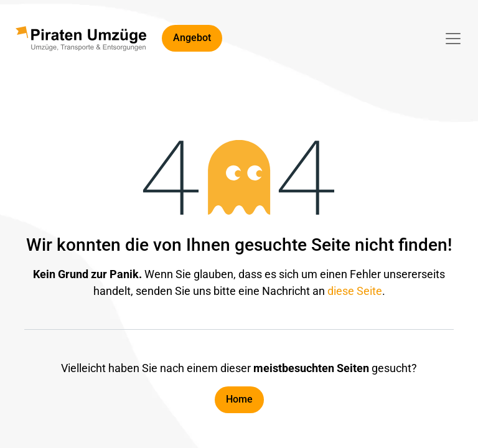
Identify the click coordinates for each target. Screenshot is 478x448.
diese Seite (355, 291)
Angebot (192, 38)
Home (239, 399)
